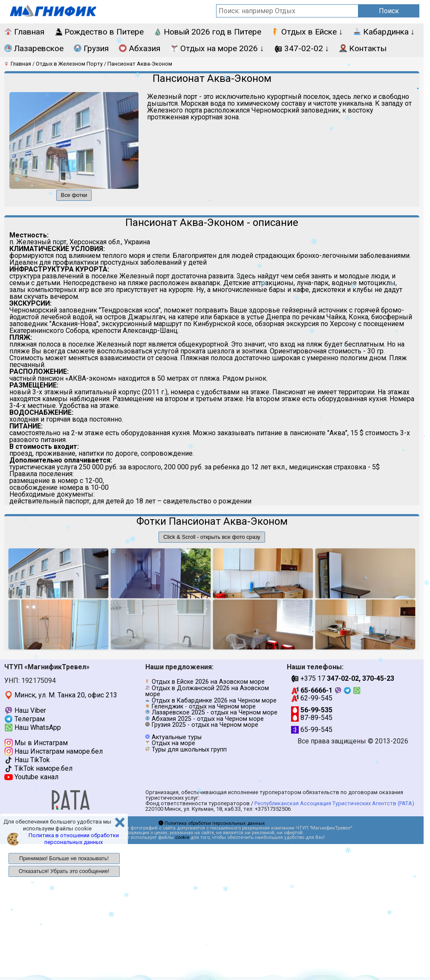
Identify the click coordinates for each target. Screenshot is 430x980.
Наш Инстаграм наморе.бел (53, 751)
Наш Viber (25, 710)
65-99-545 (312, 730)
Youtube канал (31, 777)
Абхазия (140, 48)
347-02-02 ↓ (302, 48)
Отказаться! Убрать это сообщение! (64, 871)
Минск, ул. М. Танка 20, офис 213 (61, 695)
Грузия (91, 48)
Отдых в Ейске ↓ (307, 32)
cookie (182, 837)
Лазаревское (34, 48)
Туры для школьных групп (189, 750)
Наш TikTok (27, 760)
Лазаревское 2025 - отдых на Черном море (215, 713)
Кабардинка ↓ (384, 32)
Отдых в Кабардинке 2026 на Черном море (214, 701)
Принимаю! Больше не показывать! (64, 858)
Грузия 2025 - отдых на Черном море (205, 725)
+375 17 (343, 678)
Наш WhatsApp (33, 727)
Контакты (363, 48)
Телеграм (25, 719)
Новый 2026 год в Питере (208, 32)
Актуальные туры (177, 737)
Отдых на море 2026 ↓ (217, 48)
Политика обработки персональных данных (212, 823)
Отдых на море (173, 743)
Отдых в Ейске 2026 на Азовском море (208, 682)
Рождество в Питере (99, 32)
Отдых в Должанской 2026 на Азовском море (207, 691)
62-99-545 (312, 698)
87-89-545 (312, 718)
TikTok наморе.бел (38, 768)
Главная (24, 32)
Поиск (389, 11)
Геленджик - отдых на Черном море (204, 707)
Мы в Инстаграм (36, 743)
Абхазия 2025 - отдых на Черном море (208, 719)
